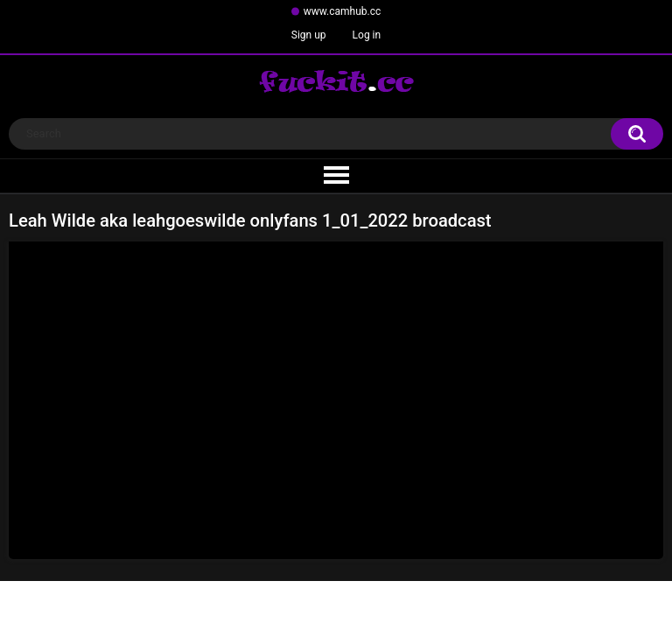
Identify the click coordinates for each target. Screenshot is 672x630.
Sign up (309, 35)
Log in (367, 35)
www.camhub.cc (343, 11)
